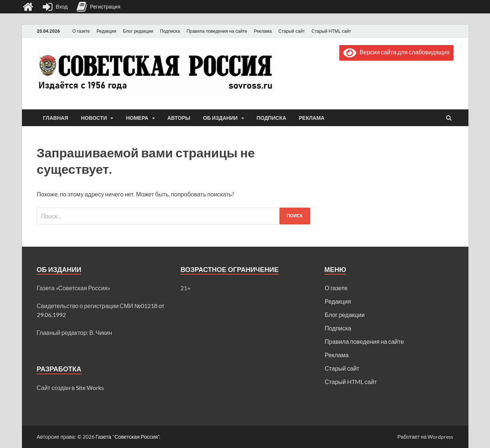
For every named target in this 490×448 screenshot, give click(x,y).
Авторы (179, 118)
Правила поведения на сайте (217, 31)
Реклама (263, 31)
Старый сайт (292, 31)
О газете (81, 31)
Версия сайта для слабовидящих (396, 52)
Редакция (107, 31)
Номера (137, 118)
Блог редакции (138, 31)
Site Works (90, 388)
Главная (56, 118)
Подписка (170, 31)
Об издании (220, 118)
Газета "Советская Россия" (128, 437)
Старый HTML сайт (331, 31)
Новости (94, 118)
